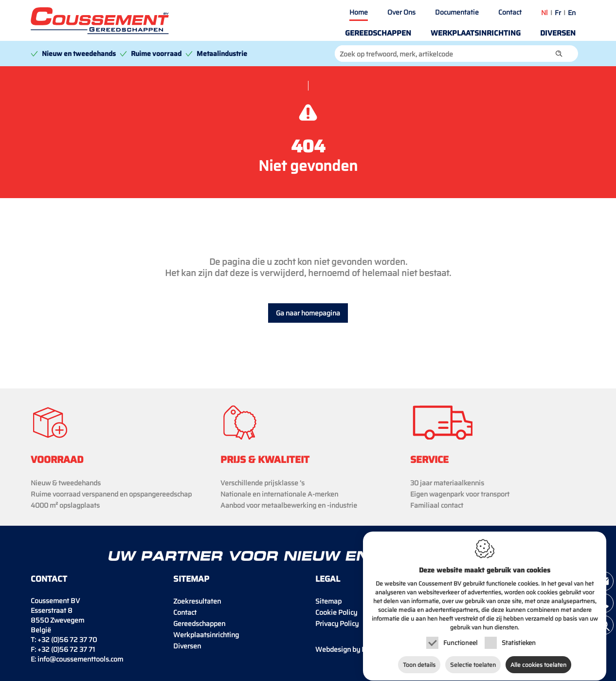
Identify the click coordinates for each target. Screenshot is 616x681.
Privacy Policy (337, 624)
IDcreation (354, 649)
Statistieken (519, 645)
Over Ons (401, 12)
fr (558, 13)
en (572, 13)
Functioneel (460, 645)
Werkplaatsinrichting (476, 33)
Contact (510, 12)
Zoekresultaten (197, 601)
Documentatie (457, 12)
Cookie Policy (336, 612)
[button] (559, 54)
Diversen (558, 33)
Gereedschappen (378, 33)
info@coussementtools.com (80, 659)
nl (544, 13)
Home (359, 12)
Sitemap (328, 601)
